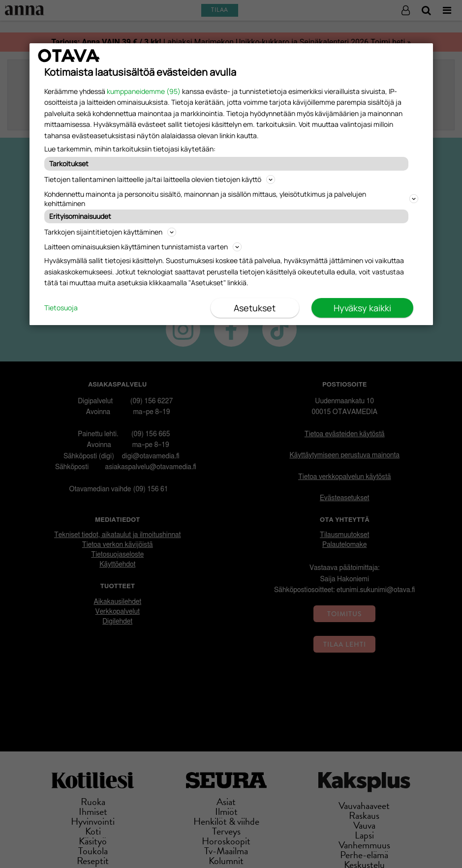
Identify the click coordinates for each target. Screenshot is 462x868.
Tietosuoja (61, 308)
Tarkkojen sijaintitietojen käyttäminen (110, 232)
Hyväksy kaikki (362, 308)
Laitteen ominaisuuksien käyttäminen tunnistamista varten (143, 247)
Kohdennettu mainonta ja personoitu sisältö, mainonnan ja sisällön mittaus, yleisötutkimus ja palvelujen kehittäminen (231, 199)
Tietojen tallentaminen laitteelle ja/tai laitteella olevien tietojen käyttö (160, 179)
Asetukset (255, 308)
